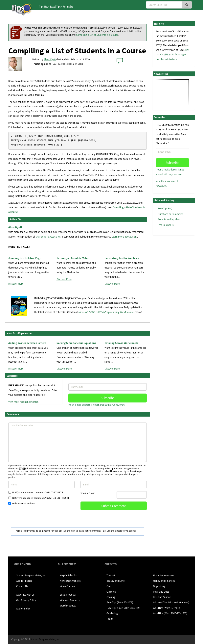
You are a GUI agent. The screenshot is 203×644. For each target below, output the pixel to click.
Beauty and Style (115, 581)
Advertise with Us (25, 595)
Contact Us (22, 586)
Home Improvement (164, 575)
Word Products (68, 606)
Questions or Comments (170, 214)
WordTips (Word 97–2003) (167, 608)
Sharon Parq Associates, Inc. (31, 575)
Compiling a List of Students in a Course (97, 35)
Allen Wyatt (50, 59)
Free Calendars (166, 225)
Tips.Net (43, 7)
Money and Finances (164, 581)
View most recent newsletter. (23, 402)
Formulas (68, 7)
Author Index (23, 609)
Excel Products (68, 595)
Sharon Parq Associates (48, 237)
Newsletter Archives (70, 581)
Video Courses (67, 586)
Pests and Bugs (161, 592)
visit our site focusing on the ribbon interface (172, 55)
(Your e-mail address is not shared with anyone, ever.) (97, 405)
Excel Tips (55, 7)
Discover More (16, 284)
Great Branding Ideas (169, 219)
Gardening (112, 613)
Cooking (111, 597)
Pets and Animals (162, 597)
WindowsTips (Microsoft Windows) (171, 602)
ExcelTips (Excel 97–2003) (120, 602)
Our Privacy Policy (26, 600)
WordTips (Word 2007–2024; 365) (170, 613)
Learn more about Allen (124, 237)
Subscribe (108, 398)
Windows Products (70, 600)
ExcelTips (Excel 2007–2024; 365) (123, 608)
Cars (109, 586)
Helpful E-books (68, 575)
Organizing (159, 586)
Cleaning (111, 592)
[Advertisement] (172, 299)
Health (110, 619)
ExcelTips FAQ (165, 208)
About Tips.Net (24, 581)
